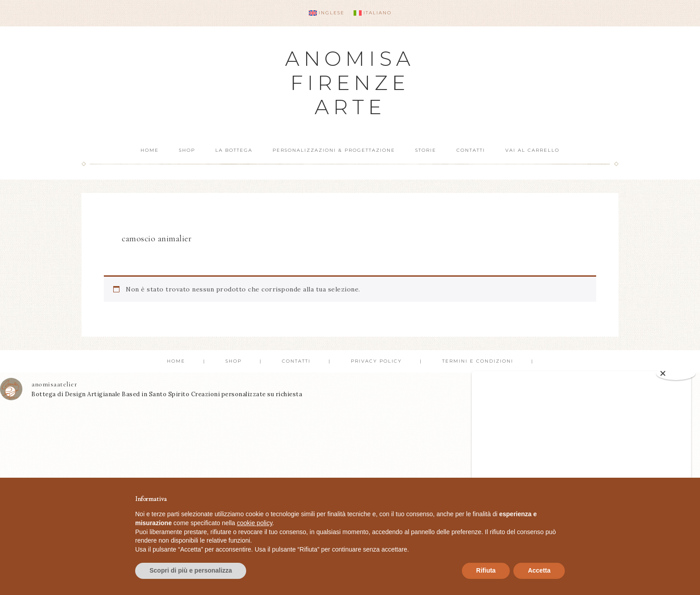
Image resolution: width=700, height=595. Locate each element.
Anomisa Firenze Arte (350, 83)
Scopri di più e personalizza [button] (191, 570)
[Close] (676, 373)
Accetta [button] (539, 570)
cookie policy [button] (254, 523)
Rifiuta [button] (486, 570)
